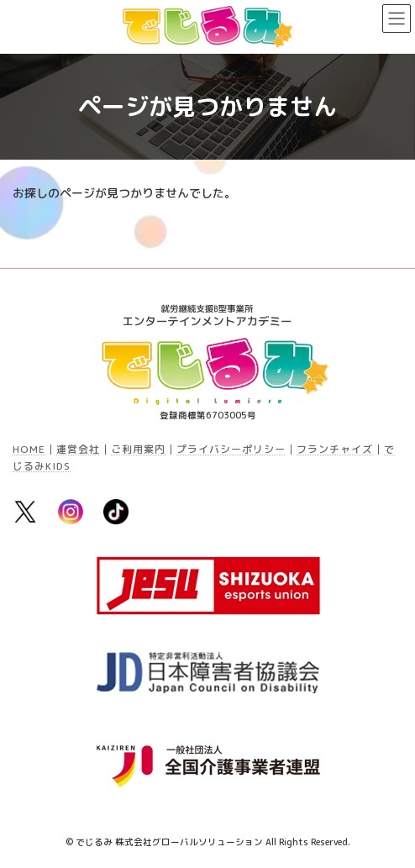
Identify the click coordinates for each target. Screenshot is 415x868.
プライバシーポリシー (231, 449)
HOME (29, 449)
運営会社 (78, 449)
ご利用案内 (138, 449)
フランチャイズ (335, 449)
